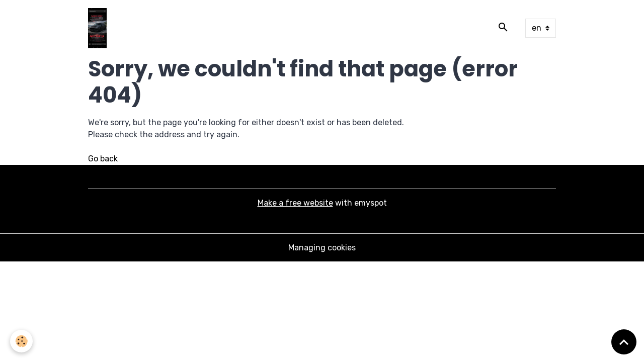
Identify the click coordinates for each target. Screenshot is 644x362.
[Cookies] (21, 341)
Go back (103, 159)
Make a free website (295, 203)
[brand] (99, 28)
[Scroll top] (624, 342)
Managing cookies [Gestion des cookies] (322, 248)
